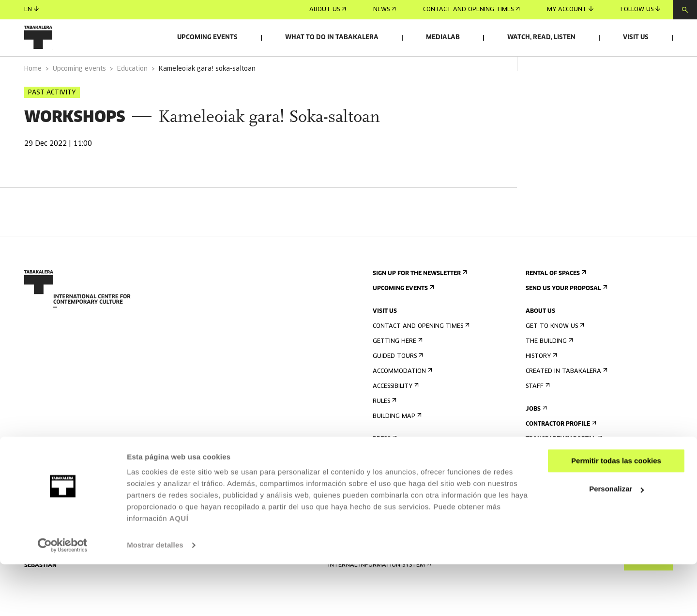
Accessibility (395, 413)
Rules (384, 428)
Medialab (443, 38)
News (385, 10)
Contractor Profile (560, 451)
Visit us (636, 38)
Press (384, 466)
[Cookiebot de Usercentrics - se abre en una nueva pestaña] (63, 597)
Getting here (397, 368)
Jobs (535, 436)
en (31, 9)
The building (548, 368)
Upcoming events (207, 38)
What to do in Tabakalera (332, 38)
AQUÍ (179, 570)
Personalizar (616, 541)
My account (570, 9)
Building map (396, 443)
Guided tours (397, 383)
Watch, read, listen (541, 38)
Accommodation (402, 398)
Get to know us (554, 353)
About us (328, 10)
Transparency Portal (563, 466)
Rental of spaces (555, 300)
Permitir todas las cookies (616, 513)
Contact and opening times (471, 10)
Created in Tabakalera (566, 398)
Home (33, 96)
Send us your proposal (566, 316)
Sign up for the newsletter (419, 300)
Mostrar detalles (155, 597)
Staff (537, 413)
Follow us (640, 9)
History (540, 383)
